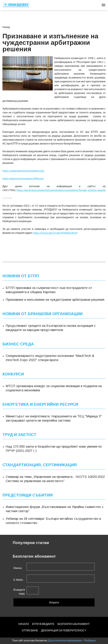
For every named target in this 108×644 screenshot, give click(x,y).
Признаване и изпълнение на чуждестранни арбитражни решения (55, 300)
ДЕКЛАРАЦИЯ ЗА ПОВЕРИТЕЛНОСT (64, 630)
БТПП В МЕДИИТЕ (43, 624)
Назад (6, 27)
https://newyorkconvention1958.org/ (23, 178)
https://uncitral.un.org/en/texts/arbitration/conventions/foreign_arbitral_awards (61, 190)
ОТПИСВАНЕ (30, 630)
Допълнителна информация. (65, 640)
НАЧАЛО (24, 624)
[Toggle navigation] (103, 5)
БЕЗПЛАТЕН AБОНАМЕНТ (73, 624)
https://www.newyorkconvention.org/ (23, 171)
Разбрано (90, 640)
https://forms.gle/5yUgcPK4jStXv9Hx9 (55, 233)
